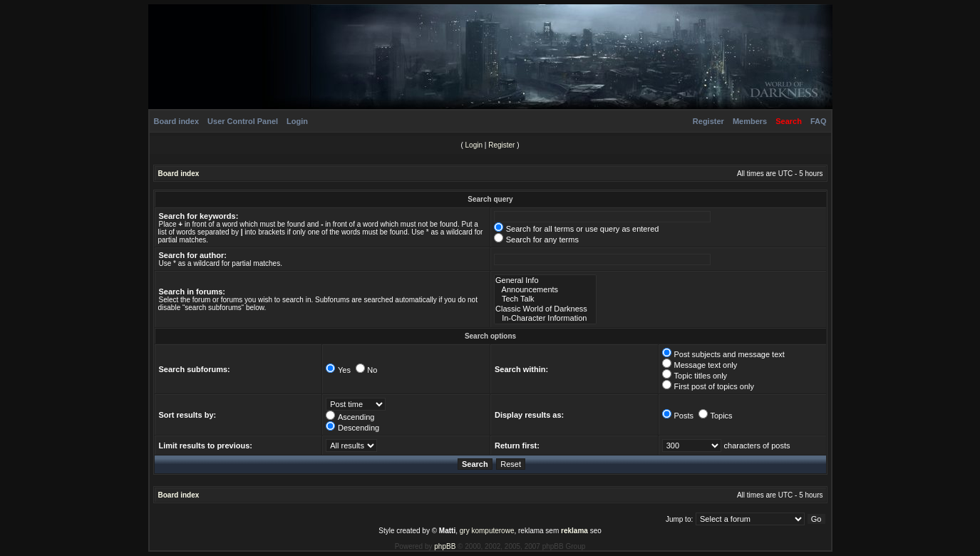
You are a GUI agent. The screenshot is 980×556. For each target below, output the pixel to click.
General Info (545, 280)
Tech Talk (545, 299)
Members (750, 121)
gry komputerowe (487, 531)
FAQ (819, 121)
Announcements (545, 290)
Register (708, 121)
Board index (177, 121)
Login (297, 121)
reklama (574, 531)
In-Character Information (545, 318)
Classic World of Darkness (545, 309)
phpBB (445, 546)
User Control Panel (243, 121)
